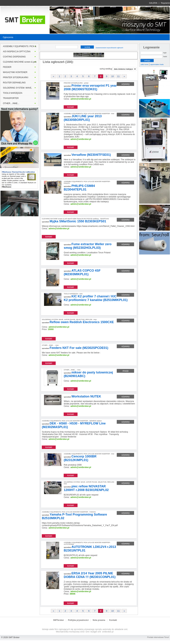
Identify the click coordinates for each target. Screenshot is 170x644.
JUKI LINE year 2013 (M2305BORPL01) (83, 118)
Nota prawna (99, 620)
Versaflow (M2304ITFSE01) (91, 155)
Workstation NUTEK (86, 396)
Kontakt (113, 620)
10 (112, 76)
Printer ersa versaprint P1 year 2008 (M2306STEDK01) (90, 87)
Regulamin (165, 3)
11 (118, 76)
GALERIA (153, 3)
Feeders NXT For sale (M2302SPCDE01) (79, 348)
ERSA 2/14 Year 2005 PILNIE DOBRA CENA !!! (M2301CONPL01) (90, 575)
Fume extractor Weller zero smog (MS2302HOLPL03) (88, 246)
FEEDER (7, 67)
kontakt (71, 107)
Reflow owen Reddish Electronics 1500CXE (82, 322)
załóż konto (144, 64)
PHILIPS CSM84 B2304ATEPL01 (79, 188)
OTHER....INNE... (11, 103)
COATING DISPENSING (14, 57)
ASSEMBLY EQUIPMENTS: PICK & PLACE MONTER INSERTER (20, 47)
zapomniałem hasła (157, 64)
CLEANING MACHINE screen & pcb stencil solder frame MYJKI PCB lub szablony (20, 63)
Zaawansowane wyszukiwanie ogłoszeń (109, 48)
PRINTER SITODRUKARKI (16, 77)
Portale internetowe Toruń (158, 637)
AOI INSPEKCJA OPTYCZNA (17, 52)
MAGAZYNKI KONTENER (15, 72)
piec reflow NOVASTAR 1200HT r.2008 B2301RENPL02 (86, 488)
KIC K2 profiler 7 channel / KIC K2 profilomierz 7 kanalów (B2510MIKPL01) (96, 298)
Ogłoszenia (8, 37)
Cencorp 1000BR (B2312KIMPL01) (80, 458)
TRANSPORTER (11, 98)
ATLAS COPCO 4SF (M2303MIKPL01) (82, 272)
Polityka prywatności (78, 620)
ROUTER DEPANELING (14, 83)
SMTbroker (59, 620)
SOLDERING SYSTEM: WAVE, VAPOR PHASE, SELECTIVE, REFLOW (17, 89)
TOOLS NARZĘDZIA (13, 93)
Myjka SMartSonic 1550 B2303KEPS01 (78, 221)
